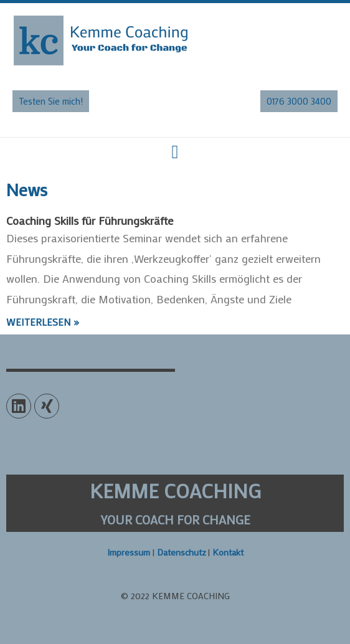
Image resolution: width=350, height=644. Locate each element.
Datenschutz (181, 552)
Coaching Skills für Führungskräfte (90, 220)
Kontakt (228, 552)
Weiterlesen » (43, 322)
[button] (51, 101)
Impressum (129, 552)
